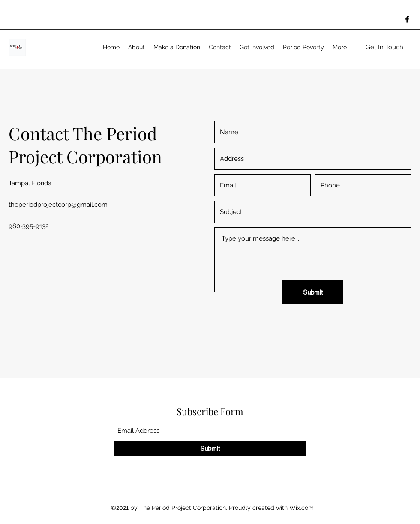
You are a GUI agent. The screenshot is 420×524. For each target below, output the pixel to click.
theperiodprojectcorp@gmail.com (58, 205)
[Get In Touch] (384, 47)
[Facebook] (407, 19)
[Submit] (313, 292)
